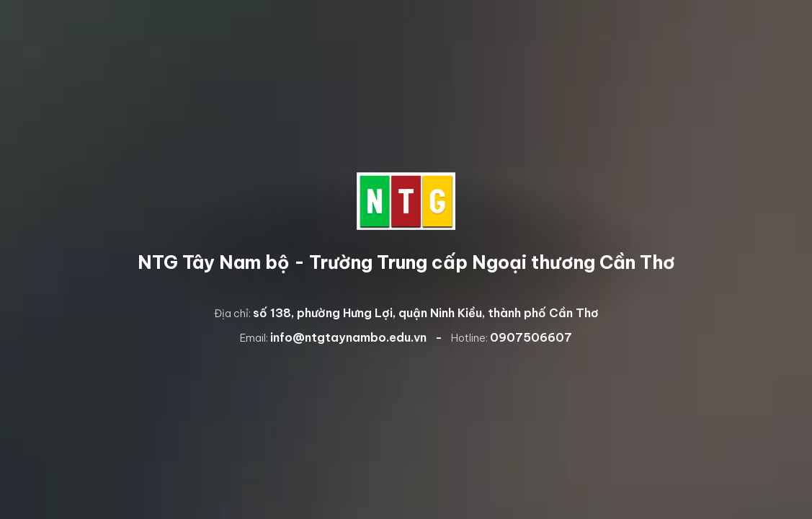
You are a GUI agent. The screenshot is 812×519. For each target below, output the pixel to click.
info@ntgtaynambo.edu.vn (348, 337)
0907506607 (531, 337)
